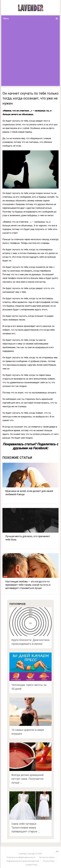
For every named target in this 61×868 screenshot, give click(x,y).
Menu (6, 19)
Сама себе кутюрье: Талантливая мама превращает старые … (26, 828)
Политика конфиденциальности (21, 857)
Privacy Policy (49, 861)
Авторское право (47, 857)
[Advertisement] (30, 54)
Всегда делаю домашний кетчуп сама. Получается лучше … (28, 779)
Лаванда (23, 854)
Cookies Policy (31, 865)
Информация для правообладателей (23, 861)
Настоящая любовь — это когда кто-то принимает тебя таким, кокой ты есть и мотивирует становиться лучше (28, 585)
